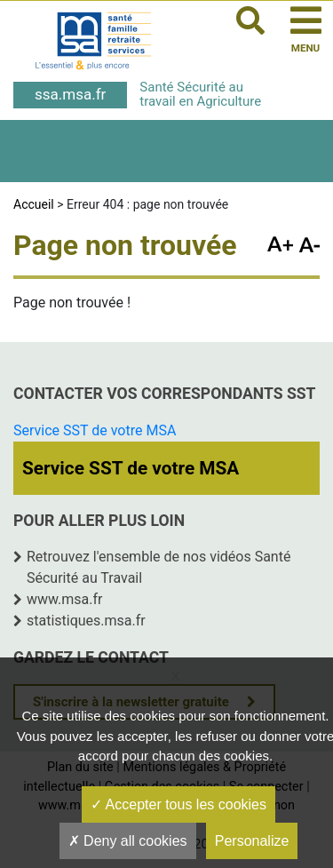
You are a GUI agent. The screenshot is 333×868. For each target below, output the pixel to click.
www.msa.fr (65, 599)
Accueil (34, 204)
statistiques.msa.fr (86, 621)
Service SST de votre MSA (95, 430)
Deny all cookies (128, 841)
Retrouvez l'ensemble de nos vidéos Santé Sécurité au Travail (159, 567)
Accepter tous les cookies (178, 804)
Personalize (252, 841)
